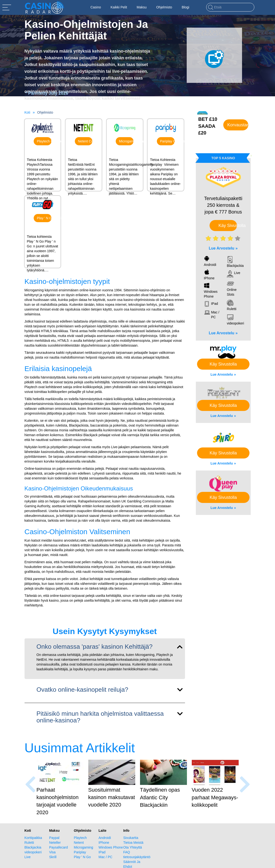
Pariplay (166, 155)
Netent (84, 155)
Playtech (43, 155)
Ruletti (29, 843)
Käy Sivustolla (228, 226)
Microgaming (125, 155)
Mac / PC (106, 857)
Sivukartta (131, 838)
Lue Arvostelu (222, 248)
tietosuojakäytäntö (136, 857)
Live (28, 857)
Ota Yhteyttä (133, 847)
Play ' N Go (43, 232)
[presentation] (30, 784)
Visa (52, 852)
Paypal (54, 838)
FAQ (127, 852)
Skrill (53, 857)
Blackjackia (33, 847)
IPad (102, 852)
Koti (27, 112)
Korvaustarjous (238, 125)
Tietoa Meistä (133, 843)
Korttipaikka (33, 838)
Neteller (55, 843)
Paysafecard (58, 847)
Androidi (105, 838)
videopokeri (33, 852)
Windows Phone (111, 847)
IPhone (104, 843)
